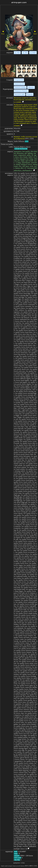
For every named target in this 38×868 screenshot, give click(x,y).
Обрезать (31, 87)
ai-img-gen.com (19, 2)
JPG (25, 53)
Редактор (30, 94)
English (3, 866)
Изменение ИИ (19, 84)
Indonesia (22, 866)
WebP (33, 53)
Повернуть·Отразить (21, 91)
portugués (10, 866)
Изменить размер (20, 87)
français (14, 866)
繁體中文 (31, 866)
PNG (17, 53)
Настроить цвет (20, 94)
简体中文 (27, 866)
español (6, 866)
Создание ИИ (19, 80)
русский (18, 866)
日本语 (35, 866)
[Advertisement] (19, 10)
